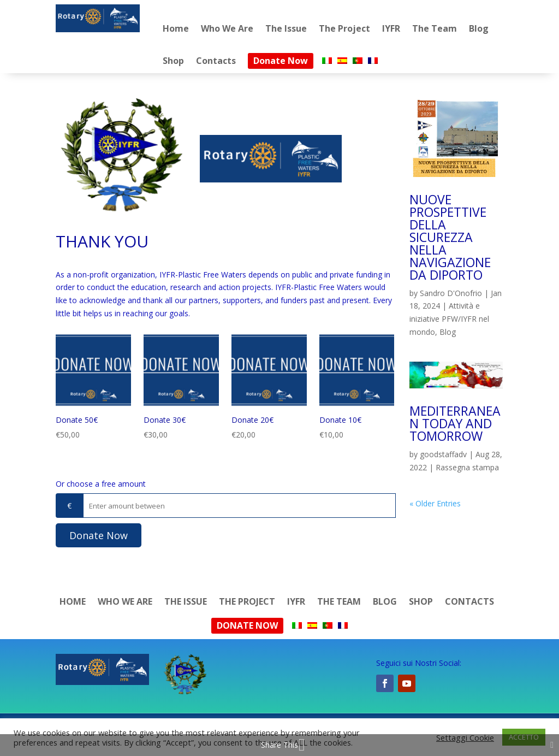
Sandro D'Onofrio (451, 293)
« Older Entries (435, 503)
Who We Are (227, 28)
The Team (435, 28)
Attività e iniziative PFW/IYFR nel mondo (449, 319)
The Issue (286, 28)
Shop (173, 61)
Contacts (216, 61)
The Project (344, 28)
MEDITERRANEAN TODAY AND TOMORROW (455, 423)
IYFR (391, 28)
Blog (479, 28)
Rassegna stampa (467, 467)
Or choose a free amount (101, 484)
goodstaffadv (443, 454)
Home (176, 28)
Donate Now (281, 61)
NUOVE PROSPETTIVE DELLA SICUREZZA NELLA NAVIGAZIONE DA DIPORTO (450, 237)
